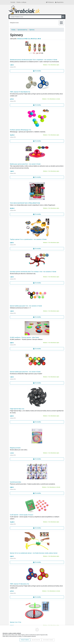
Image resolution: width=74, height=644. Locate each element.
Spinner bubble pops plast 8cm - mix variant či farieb (25, 372)
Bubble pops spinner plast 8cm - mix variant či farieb (25, 164)
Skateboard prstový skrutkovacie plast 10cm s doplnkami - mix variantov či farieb (34, 60)
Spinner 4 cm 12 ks (16, 622)
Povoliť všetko (25, 640)
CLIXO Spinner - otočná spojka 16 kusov (22, 515)
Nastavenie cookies (48, 640)
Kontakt (13, 2)
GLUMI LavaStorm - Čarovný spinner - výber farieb (24, 337)
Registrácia (59, 2)
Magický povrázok (15, 448)
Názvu (36, 39)
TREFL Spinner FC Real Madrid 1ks (20, 92)
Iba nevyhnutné (36, 640)
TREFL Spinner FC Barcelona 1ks (19, 584)
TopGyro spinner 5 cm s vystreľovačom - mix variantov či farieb (28, 239)
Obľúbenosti (21, 39)
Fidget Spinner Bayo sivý (17, 409)
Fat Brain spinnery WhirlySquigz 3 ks (21, 130)
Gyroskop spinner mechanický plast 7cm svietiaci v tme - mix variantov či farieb (33, 272)
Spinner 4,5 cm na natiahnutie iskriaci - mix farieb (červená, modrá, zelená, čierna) (34, 553)
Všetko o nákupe (21, 2)
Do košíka (37, 71)
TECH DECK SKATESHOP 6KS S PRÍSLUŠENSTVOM (25, 203)
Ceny (29, 39)
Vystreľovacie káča (15, 482)
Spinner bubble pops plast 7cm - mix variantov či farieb (26, 306)
